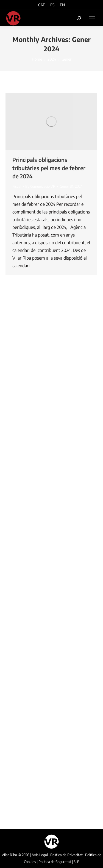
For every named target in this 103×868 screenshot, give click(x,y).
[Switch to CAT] (41, 5)
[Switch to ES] (52, 5)
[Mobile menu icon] (92, 18)
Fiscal (17, 186)
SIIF (76, 862)
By (40, 186)
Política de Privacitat (66, 855)
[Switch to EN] (62, 5)
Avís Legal (40, 855)
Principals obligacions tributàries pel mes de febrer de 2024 (49, 168)
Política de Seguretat (55, 862)
